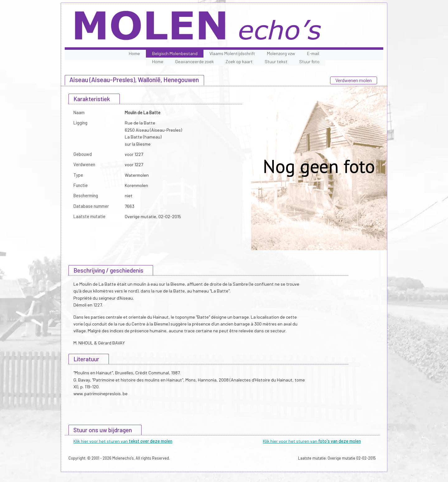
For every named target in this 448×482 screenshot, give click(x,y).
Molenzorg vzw (281, 53)
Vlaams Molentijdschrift (232, 53)
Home (134, 53)
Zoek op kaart (239, 61)
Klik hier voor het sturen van (123, 441)
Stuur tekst (276, 61)
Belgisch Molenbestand (175, 53)
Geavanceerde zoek (194, 61)
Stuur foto (309, 61)
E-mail (313, 53)
